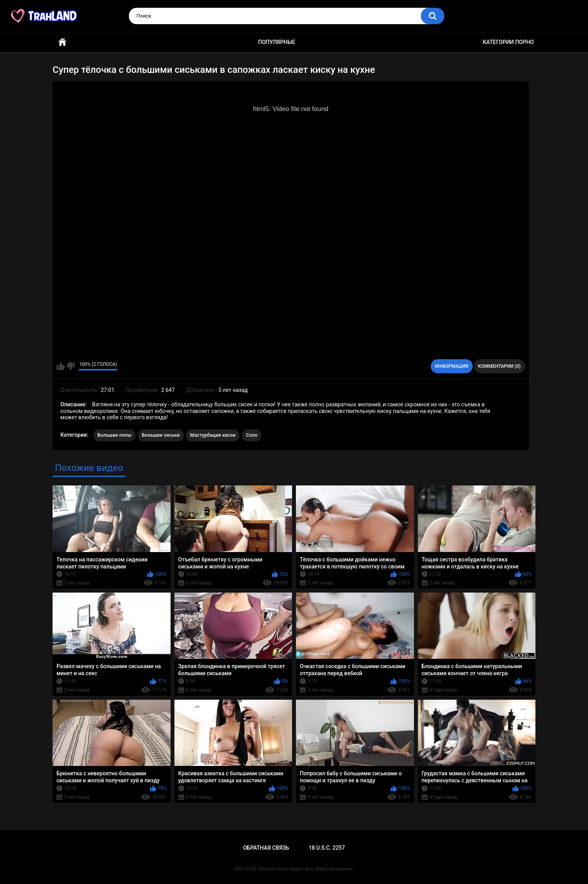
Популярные (277, 42)
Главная (62, 42)
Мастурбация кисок (213, 435)
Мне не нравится (71, 366)
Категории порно (508, 42)
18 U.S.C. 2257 (327, 848)
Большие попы (114, 435)
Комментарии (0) (499, 366)
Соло (252, 435)
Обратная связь (266, 848)
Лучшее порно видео (281, 869)
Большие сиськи (161, 435)
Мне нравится (61, 366)
